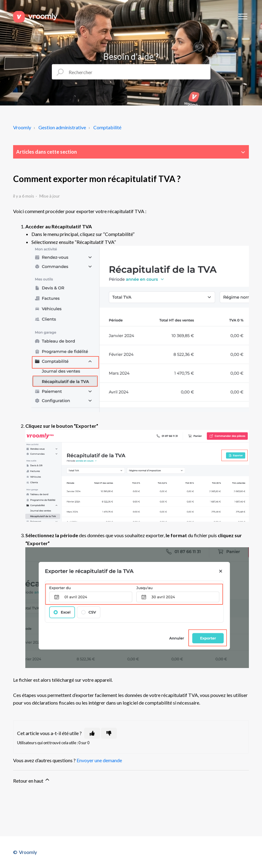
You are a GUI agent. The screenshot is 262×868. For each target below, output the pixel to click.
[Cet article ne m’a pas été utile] (109, 733)
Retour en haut (32, 780)
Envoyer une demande (99, 760)
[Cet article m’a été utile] (92, 733)
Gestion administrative (62, 127)
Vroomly (22, 127)
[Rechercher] (131, 72)
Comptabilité (107, 127)
